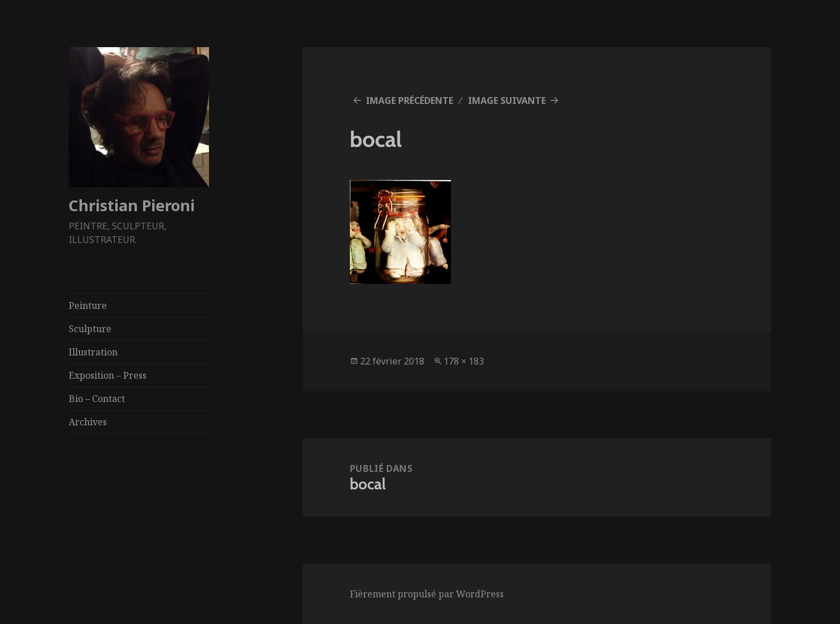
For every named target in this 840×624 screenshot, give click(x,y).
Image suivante (507, 100)
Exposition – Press (108, 375)
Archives (88, 422)
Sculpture (90, 329)
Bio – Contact (97, 399)
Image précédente (409, 100)
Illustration (93, 352)
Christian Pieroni (132, 205)
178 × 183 (464, 361)
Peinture (88, 305)
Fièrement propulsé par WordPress (427, 594)
